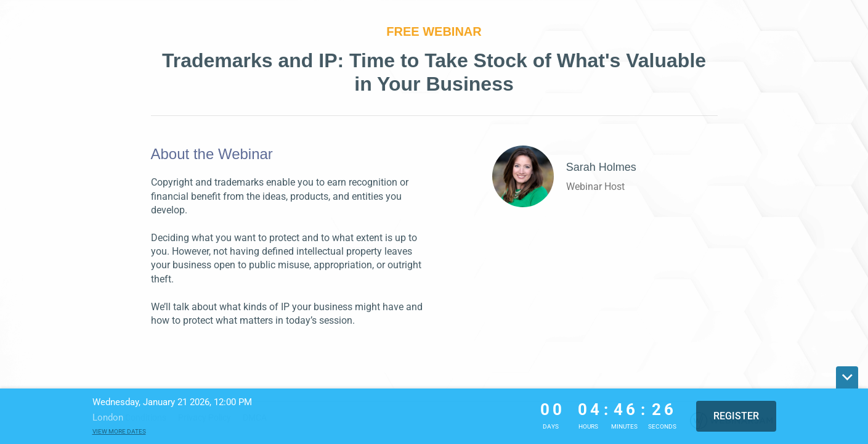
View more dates (119, 431)
